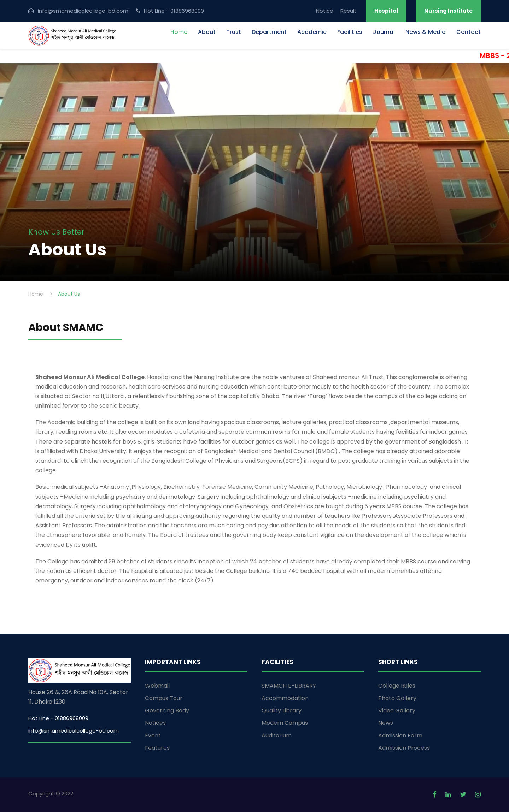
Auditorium (277, 736)
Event (153, 736)
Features (157, 748)
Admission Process (404, 748)
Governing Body (167, 710)
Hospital (386, 11)
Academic (312, 32)
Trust (234, 32)
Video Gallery (397, 710)
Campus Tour (164, 698)
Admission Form (400, 736)
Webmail (157, 686)
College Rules (397, 686)
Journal (384, 32)
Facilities (350, 32)
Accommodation (285, 698)
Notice (325, 11)
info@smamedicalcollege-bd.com (74, 731)
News (386, 723)
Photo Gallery (397, 698)
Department (269, 32)
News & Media (426, 32)
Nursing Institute (448, 11)
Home (179, 32)
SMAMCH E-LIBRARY (289, 686)
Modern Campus (285, 723)
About (207, 32)
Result (349, 11)
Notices (155, 723)
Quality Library (282, 710)
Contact (469, 32)
